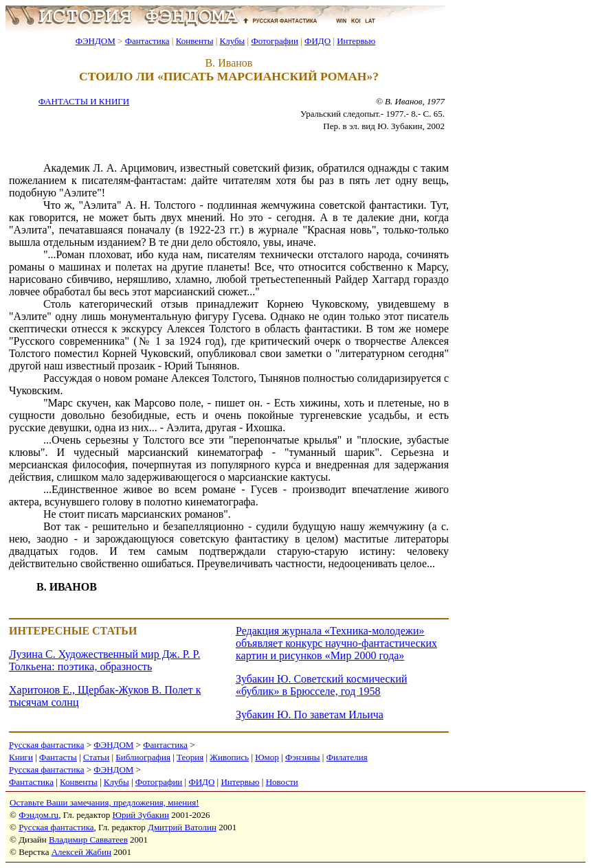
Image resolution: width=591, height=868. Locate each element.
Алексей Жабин (81, 852)
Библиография (143, 757)
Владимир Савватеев (88, 840)
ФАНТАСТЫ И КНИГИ (84, 101)
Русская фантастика (46, 745)
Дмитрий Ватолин (182, 827)
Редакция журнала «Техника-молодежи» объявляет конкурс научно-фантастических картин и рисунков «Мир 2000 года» (336, 643)
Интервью (356, 41)
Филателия (347, 757)
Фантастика (147, 41)
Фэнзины (303, 757)
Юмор (267, 757)
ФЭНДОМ (96, 41)
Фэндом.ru (38, 815)
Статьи (96, 757)
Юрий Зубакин (141, 815)
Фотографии (275, 41)
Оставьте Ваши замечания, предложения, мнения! (104, 802)
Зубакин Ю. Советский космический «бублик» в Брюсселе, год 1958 (322, 685)
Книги (21, 757)
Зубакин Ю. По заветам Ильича (310, 715)
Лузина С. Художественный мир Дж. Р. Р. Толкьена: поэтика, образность (104, 660)
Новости (282, 782)
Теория (190, 757)
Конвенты (195, 41)
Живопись (229, 757)
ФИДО (317, 41)
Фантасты (58, 757)
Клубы (232, 41)
